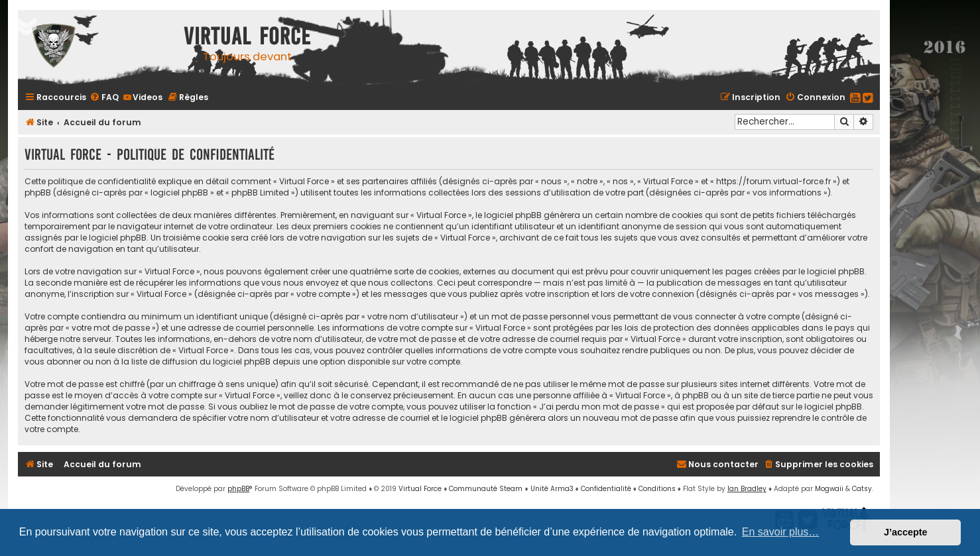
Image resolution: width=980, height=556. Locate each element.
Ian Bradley (747, 489)
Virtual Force (420, 489)
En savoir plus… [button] (781, 532)
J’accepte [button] (906, 532)
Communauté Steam (486, 489)
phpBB (238, 489)
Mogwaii (829, 489)
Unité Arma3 (552, 489)
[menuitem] (104, 97)
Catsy (862, 489)
